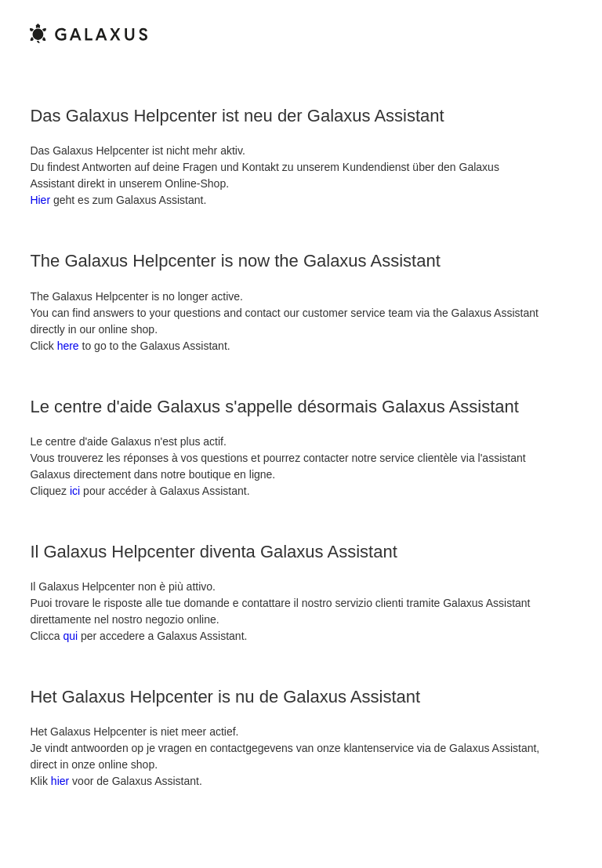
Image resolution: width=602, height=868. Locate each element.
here (68, 346)
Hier (40, 200)
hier (60, 781)
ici (75, 491)
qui (70, 636)
